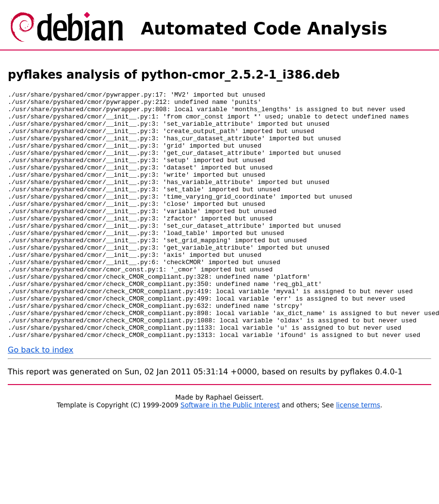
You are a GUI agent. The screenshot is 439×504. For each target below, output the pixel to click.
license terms (358, 454)
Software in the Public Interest (230, 454)
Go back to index (41, 399)
